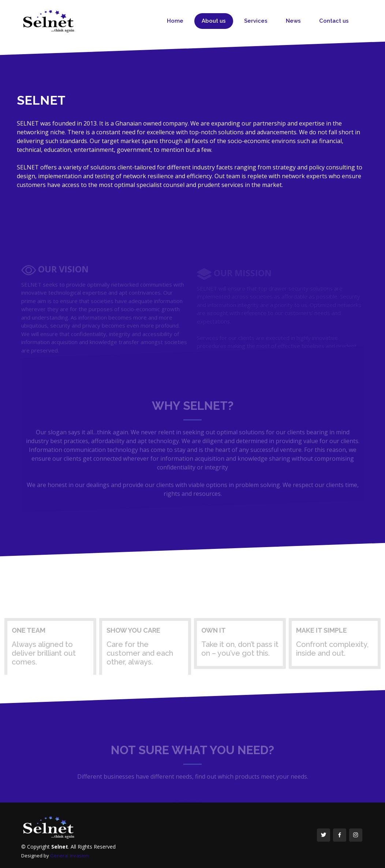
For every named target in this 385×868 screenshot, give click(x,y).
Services (256, 21)
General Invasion (69, 856)
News (293, 21)
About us (214, 21)
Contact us (334, 21)
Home (175, 21)
